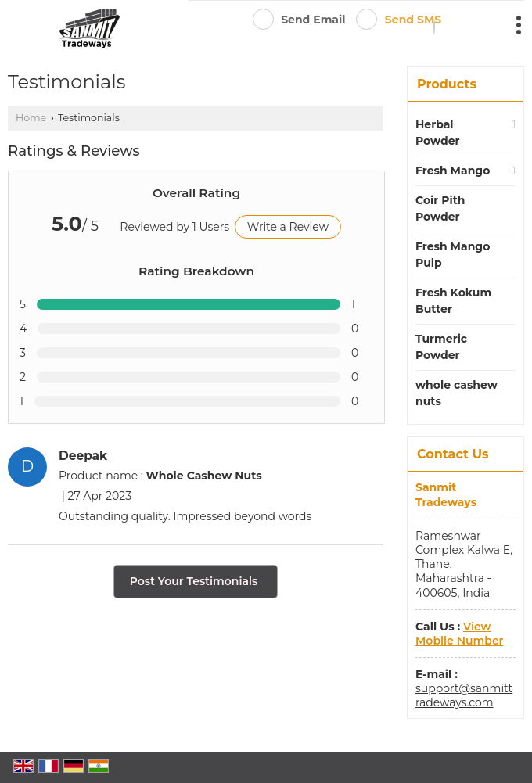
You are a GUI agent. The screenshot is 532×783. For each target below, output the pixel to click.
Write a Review (288, 227)
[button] (459, 634)
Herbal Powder (438, 133)
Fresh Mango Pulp (453, 255)
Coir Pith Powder (440, 208)
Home (31, 118)
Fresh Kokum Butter (453, 301)
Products (447, 84)
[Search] (434, 27)
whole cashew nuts (457, 393)
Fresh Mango (453, 171)
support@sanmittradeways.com (464, 695)
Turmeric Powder (441, 347)
